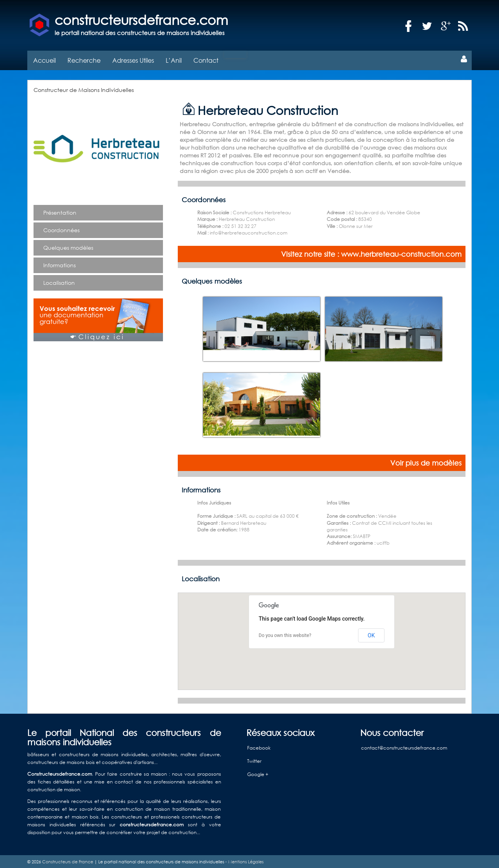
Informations (59, 264)
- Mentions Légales (244, 861)
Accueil (44, 59)
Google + (258, 774)
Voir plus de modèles (426, 462)
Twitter (254, 760)
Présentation (60, 211)
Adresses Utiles (133, 59)
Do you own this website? (285, 635)
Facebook (259, 747)
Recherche (84, 59)
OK (371, 634)
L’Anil (174, 59)
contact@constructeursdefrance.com (404, 747)
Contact (206, 59)
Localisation (59, 281)
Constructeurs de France (68, 861)
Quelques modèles (68, 246)
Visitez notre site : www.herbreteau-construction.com (371, 253)
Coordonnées (61, 229)
